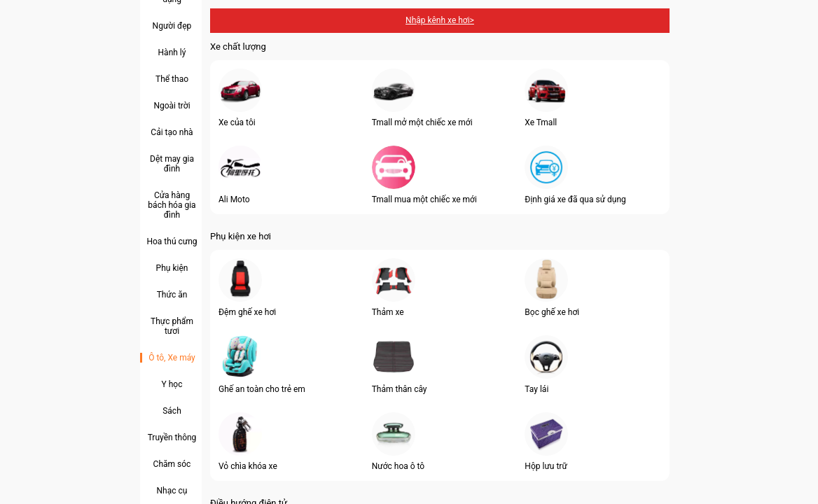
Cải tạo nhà (172, 132)
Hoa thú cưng (172, 241)
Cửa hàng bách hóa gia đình (172, 205)
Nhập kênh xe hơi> (440, 20)
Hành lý (172, 52)
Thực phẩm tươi (172, 326)
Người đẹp (172, 26)
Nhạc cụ (172, 491)
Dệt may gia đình (172, 164)
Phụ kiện (172, 268)
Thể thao (172, 79)
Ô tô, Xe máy (172, 358)
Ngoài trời (172, 106)
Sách (172, 411)
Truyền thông (172, 437)
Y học (172, 384)
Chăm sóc (172, 464)
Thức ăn (172, 295)
